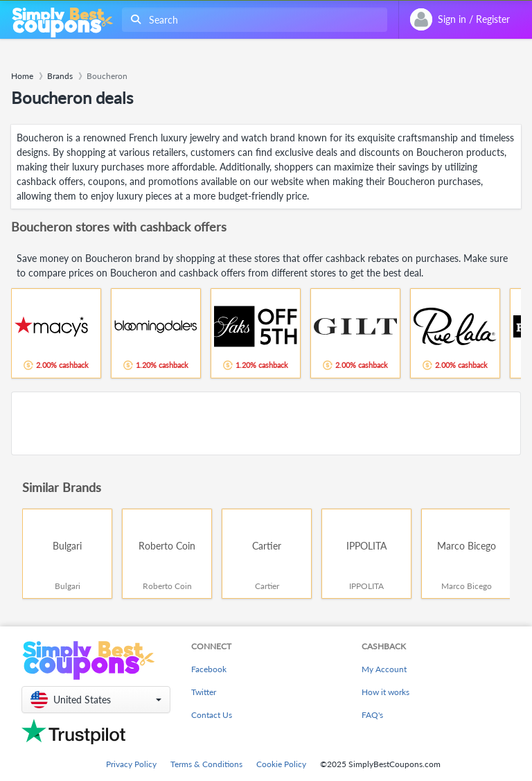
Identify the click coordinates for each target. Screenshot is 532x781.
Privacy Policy (131, 764)
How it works (385, 692)
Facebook (209, 669)
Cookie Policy (281, 764)
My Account (384, 669)
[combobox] (252, 20)
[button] (96, 700)
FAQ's (372, 715)
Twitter (204, 692)
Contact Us (212, 715)
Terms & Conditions (206, 764)
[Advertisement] (266, 423)
